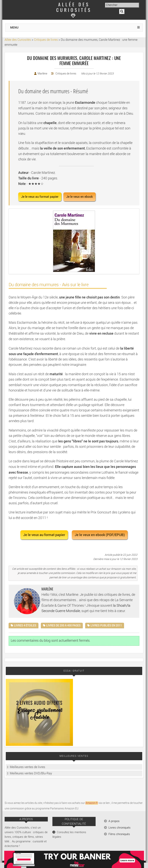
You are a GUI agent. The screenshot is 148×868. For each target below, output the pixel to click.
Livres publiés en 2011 (106, 626)
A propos (114, 821)
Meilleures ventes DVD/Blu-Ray (31, 773)
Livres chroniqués (119, 828)
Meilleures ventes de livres (27, 767)
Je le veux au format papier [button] (40, 197)
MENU (14, 28)
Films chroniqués (119, 834)
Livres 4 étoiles (25, 626)
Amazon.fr (92, 803)
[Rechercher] (122, 11)
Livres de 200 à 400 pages (63, 626)
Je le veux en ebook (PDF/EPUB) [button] (100, 535)
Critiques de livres (66, 74)
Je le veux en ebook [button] (79, 197)
